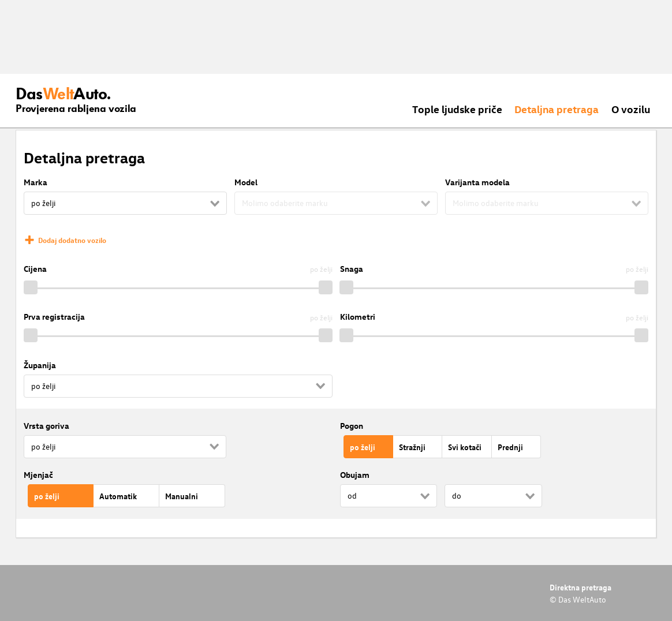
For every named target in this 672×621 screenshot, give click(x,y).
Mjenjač (38, 475)
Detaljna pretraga (557, 109)
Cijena (35, 269)
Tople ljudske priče (457, 109)
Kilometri (358, 317)
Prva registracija (54, 317)
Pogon (352, 426)
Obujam (355, 475)
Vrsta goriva (46, 426)
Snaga (352, 269)
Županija (40, 365)
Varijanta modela (477, 182)
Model (246, 182)
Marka (36, 182)
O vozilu (631, 109)
